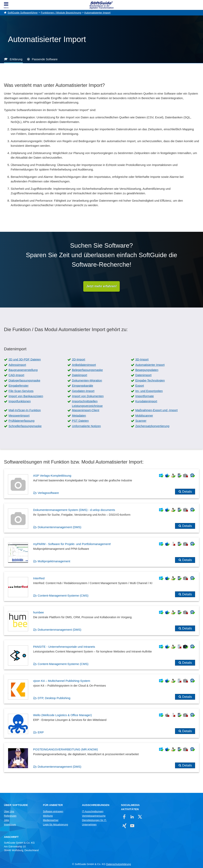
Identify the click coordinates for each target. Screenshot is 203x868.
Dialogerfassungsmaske (24, 380)
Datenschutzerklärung (119, 864)
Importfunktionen (20, 401)
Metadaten (79, 415)
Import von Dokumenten (88, 396)
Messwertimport (19, 415)
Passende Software (45, 59)
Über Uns (9, 811)
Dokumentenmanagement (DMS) (59, 527)
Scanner (141, 421)
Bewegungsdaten (147, 370)
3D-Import (142, 360)
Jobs (7, 820)
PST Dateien (80, 421)
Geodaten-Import (83, 391)
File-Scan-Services (21, 391)
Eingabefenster (19, 386)
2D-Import (79, 360)
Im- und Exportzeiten (149, 391)
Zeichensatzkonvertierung (152, 426)
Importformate (145, 396)
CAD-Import (16, 375)
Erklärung (16, 59)
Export (140, 386)
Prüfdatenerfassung (22, 421)
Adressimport (17, 365)
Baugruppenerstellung (23, 370)
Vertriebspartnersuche (94, 816)
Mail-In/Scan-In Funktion (25, 410)
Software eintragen (53, 811)
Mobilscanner (144, 415)
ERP (41, 732)
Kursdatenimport (146, 401)
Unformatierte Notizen (86, 426)
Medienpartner (51, 820)
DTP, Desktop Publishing (54, 698)
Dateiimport (80, 375)
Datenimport (144, 375)
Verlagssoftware (48, 493)
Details (187, 492)
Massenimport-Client (86, 410)
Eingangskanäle (83, 386)
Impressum (10, 825)
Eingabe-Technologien (150, 380)
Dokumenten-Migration (87, 380)
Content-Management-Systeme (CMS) (63, 595)
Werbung (48, 816)
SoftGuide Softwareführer (23, 13)
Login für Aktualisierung (56, 825)
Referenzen (10, 816)
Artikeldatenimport (84, 365)
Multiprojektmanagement (54, 561)
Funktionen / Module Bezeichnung (61, 13)
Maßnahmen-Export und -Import (157, 410)
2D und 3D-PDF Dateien (25, 360)
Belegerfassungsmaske (87, 370)
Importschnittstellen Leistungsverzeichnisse (87, 404)
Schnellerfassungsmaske (25, 426)
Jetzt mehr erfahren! (101, 286)
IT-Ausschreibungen (93, 811)
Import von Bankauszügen (26, 396)
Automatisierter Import (97, 13)
